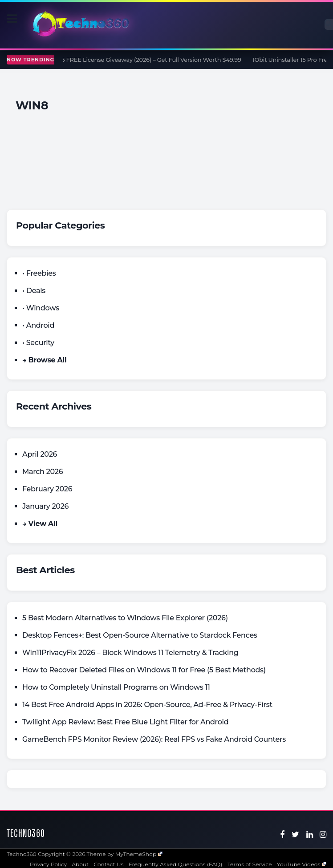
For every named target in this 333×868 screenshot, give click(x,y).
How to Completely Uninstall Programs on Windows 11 (116, 687)
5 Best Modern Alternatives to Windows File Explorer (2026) (125, 618)
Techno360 (26, 833)
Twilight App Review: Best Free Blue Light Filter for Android (125, 722)
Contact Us (109, 864)
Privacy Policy (48, 864)
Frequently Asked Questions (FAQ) (176, 864)
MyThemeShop (139, 854)
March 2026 (43, 472)
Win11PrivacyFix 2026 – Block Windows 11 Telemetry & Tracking (130, 653)
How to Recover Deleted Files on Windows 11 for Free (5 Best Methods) (144, 670)
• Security (38, 343)
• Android (38, 325)
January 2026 (45, 506)
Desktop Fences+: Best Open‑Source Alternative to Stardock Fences (140, 635)
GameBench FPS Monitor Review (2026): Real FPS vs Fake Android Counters (154, 739)
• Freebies (39, 273)
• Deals (34, 291)
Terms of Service (250, 864)
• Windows (41, 308)
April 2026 (40, 454)
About (80, 864)
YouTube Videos (302, 864)
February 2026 (47, 489)
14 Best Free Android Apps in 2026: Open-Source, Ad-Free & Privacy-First (147, 705)
